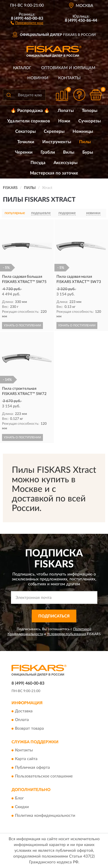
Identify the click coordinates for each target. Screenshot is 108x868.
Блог (19, 798)
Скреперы (54, 132)
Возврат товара (29, 729)
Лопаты (66, 111)
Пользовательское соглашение (44, 777)
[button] (27, 23)
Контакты (69, 78)
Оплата (22, 720)
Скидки (22, 807)
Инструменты (57, 142)
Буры (88, 152)
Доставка (24, 711)
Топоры (90, 111)
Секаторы (25, 132)
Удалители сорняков (29, 121)
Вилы (69, 152)
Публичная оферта (32, 768)
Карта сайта (26, 759)
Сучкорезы (90, 121)
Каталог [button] (22, 68)
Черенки (24, 152)
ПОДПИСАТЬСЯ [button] (54, 616)
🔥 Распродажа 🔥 (30, 111)
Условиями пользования (67, 634)
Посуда (38, 163)
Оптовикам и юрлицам (68, 68)
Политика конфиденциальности (45, 816)
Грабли (48, 152)
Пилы (85, 142)
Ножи (64, 121)
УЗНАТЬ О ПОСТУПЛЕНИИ (22, 325)
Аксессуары (66, 163)
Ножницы (83, 132)
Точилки (26, 142)
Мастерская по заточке (54, 173)
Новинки (38, 78)
